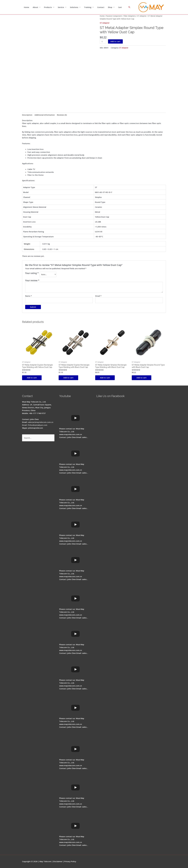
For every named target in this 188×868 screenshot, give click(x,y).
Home (26, 7)
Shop (110, 7)
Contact (101, 7)
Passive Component (114, 16)
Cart (120, 7)
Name (28, 296)
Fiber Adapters (130, 16)
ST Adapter (142, 16)
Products (48, 7)
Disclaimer (58, 861)
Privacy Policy (70, 861)
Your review (32, 280)
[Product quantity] (103, 41)
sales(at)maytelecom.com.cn (40, 422)
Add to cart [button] (32, 378)
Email (98, 296)
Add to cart (115, 41)
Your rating (32, 273)
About (35, 7)
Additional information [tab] (45, 115)
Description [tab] (27, 115)
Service (61, 7)
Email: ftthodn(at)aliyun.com (35, 425)
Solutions (74, 7)
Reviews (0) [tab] (62, 115)
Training (88, 7)
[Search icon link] (129, 7)
